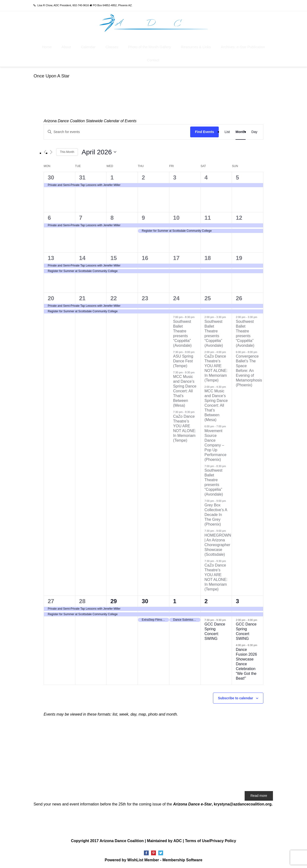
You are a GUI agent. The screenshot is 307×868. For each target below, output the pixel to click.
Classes (112, 47)
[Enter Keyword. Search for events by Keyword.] (117, 132)
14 (82, 258)
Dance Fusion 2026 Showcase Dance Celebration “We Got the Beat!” (246, 664)
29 (114, 601)
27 (51, 601)
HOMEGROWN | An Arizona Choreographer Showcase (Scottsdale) (218, 545)
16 (145, 258)
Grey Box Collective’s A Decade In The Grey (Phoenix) (216, 515)
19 (239, 258)
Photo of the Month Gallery (149, 47)
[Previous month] (45, 152)
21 (82, 298)
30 (51, 177)
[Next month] (51, 152)
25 (208, 298)
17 (176, 258)
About (66, 47)
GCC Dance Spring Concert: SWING (215, 631)
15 (114, 258)
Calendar (88, 47)
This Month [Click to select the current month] (67, 152)
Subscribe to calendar (236, 698)
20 (51, 298)
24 (176, 298)
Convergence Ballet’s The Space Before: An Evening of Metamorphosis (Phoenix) (249, 371)
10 (176, 218)
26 (239, 298)
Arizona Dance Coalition (122, 841)
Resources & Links (196, 47)
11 (208, 218)
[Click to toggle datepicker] (99, 152)
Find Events (204, 132)
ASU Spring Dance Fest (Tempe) (183, 361)
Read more (259, 796)
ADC (178, 841)
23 (145, 298)
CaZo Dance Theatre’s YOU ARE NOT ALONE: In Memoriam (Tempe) (216, 368)
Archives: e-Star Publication (243, 47)
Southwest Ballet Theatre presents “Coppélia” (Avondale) (214, 482)
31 (82, 177)
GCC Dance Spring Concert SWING (246, 631)
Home (47, 47)
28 (82, 601)
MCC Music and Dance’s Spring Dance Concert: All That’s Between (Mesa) (185, 391)
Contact (153, 60)
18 (208, 258)
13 (51, 258)
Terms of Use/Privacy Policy (210, 841)
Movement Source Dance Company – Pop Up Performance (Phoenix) (216, 445)
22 (114, 298)
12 (239, 218)
